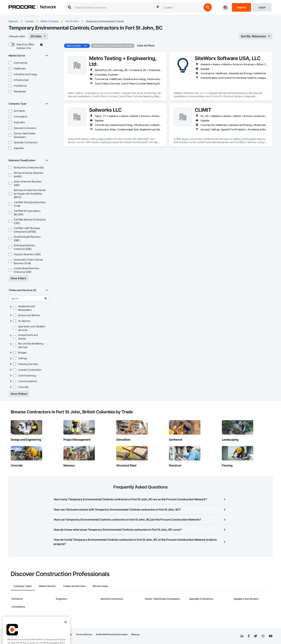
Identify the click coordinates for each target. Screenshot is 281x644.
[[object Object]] (38, 36)
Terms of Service (84, 634)
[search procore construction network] (112, 7)
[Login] (262, 7)
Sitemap (135, 634)
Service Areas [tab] (100, 586)
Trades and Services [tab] (74, 586)
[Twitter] (256, 636)
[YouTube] (271, 636)
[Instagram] (263, 636)
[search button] (208, 7)
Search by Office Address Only (25, 46)
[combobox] (182, 7)
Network (48, 7)
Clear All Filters (146, 45)
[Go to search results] (46, 298)
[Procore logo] (22, 7)
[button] (10, 63)
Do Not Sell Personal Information (112, 634)
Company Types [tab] (23, 586)
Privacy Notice (65, 634)
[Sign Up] (241, 7)
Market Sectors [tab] (47, 586)
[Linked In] (242, 636)
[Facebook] (249, 636)
